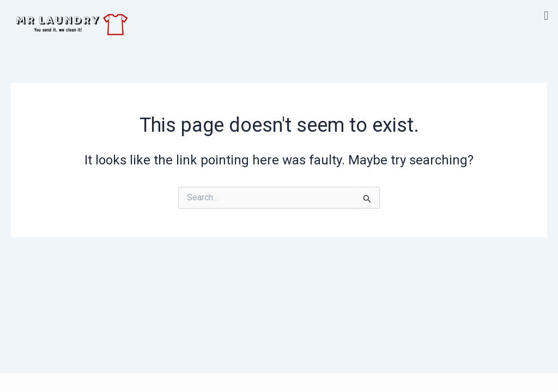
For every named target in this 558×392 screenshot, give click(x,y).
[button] (546, 16)
